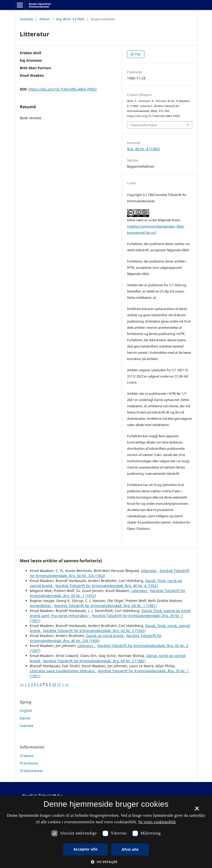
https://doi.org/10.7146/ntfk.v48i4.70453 (63, 89)
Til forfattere (29, 763)
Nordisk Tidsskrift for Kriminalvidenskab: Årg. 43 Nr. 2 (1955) (94, 631)
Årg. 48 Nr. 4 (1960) (70, 19)
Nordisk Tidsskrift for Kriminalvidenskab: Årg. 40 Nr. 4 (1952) (107, 586)
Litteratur (149, 571)
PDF (137, 54)
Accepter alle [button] (85, 849)
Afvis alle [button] (130, 849)
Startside (26, 19)
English (26, 711)
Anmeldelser (41, 606)
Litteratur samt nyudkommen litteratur (63, 671)
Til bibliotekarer (31, 771)
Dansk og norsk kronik (105, 636)
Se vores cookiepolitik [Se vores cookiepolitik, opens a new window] (157, 822)
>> (67, 684)
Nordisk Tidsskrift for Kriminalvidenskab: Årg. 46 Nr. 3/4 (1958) (96, 638)
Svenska (27, 726)
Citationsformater (144, 125)
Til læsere (27, 756)
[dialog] (106, 832)
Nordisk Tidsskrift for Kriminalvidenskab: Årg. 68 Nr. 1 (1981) (105, 606)
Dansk (25, 718)
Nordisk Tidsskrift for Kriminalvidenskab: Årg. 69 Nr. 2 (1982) (94, 661)
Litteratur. (86, 646)
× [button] (197, 810)
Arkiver (45, 19)
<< (22, 684)
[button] (106, 862)
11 (59, 684)
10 (54, 684)
